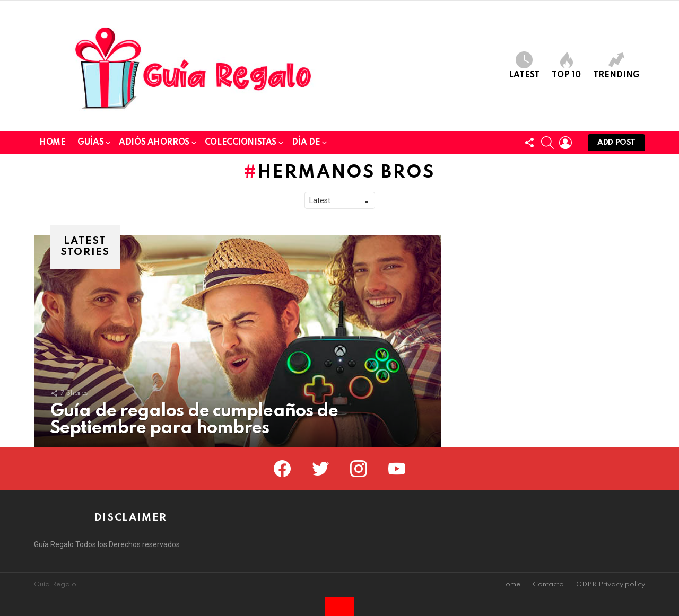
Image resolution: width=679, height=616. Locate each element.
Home (52, 143)
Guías (90, 144)
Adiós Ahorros (154, 144)
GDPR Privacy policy (611, 584)
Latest (524, 65)
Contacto (548, 584)
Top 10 (566, 65)
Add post (616, 145)
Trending (616, 65)
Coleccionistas (241, 144)
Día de (306, 144)
